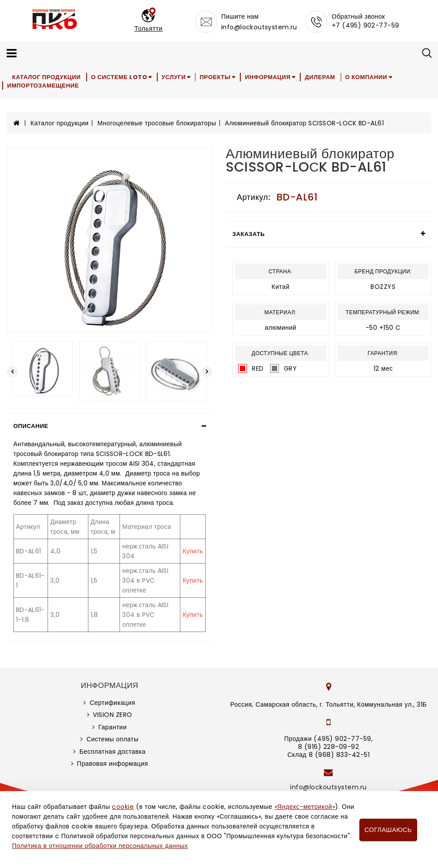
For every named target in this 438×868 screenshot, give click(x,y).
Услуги (177, 77)
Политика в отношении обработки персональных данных (100, 846)
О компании (376, 77)
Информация (275, 77)
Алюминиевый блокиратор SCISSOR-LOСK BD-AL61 (304, 123)
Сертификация (113, 703)
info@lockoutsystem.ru (259, 27)
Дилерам (329, 77)
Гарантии (112, 727)
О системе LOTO (121, 77)
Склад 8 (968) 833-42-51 (328, 755)
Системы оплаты (113, 739)
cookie (123, 807)
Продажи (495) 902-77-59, (328, 739)
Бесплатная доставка (113, 752)
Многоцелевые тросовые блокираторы (157, 123)
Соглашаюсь (388, 830)
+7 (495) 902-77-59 (366, 25)
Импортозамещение (44, 86)
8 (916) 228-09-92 (329, 747)
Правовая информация (112, 764)
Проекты (221, 77)
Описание (31, 426)
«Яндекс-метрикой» (305, 807)
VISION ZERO (113, 715)
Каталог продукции (48, 77)
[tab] (109, 426)
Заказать (249, 234)
